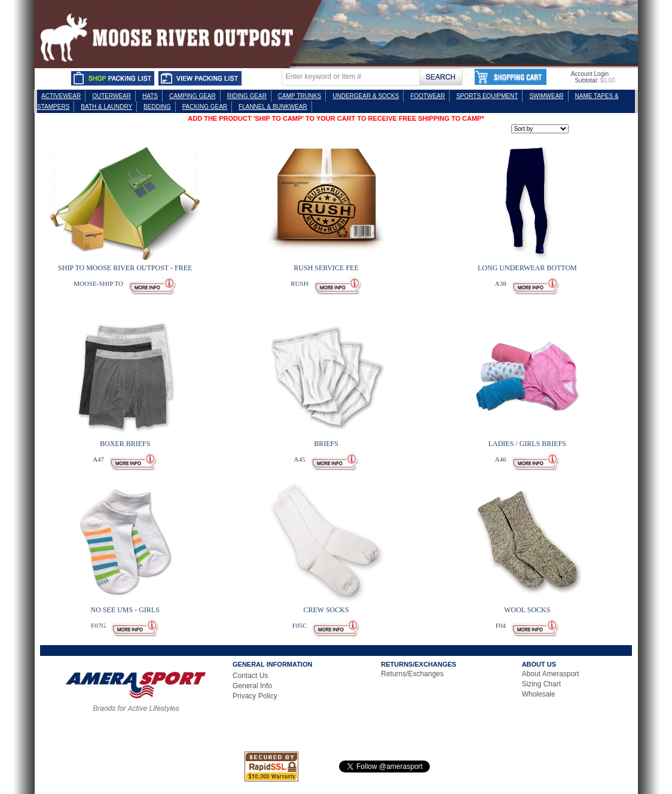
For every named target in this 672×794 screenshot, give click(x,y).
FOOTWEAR (427, 96)
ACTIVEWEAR (61, 96)
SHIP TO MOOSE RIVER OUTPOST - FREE (125, 268)
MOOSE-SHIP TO (98, 283)
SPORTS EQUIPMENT (487, 96)
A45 (299, 459)
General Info (252, 686)
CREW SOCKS (326, 610)
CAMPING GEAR (193, 96)
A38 (501, 283)
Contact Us (250, 676)
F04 (501, 625)
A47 (98, 459)
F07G (98, 625)
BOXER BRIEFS (125, 444)
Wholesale (539, 694)
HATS (150, 96)
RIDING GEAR (247, 96)
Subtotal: (586, 80)
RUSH (299, 283)
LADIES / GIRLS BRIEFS (527, 444)
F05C (300, 625)
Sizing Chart (541, 684)
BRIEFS (326, 444)
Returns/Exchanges (412, 674)
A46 (501, 459)
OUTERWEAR (112, 96)
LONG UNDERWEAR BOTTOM (527, 268)
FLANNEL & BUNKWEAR (273, 107)
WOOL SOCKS (527, 610)
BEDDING (157, 107)
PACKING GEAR (205, 107)
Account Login (590, 74)
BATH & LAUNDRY (106, 107)
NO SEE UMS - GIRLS (125, 610)
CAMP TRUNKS (300, 96)
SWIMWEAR (546, 96)
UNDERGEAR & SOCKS (366, 96)
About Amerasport (551, 674)
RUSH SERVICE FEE (326, 268)
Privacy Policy (255, 696)
